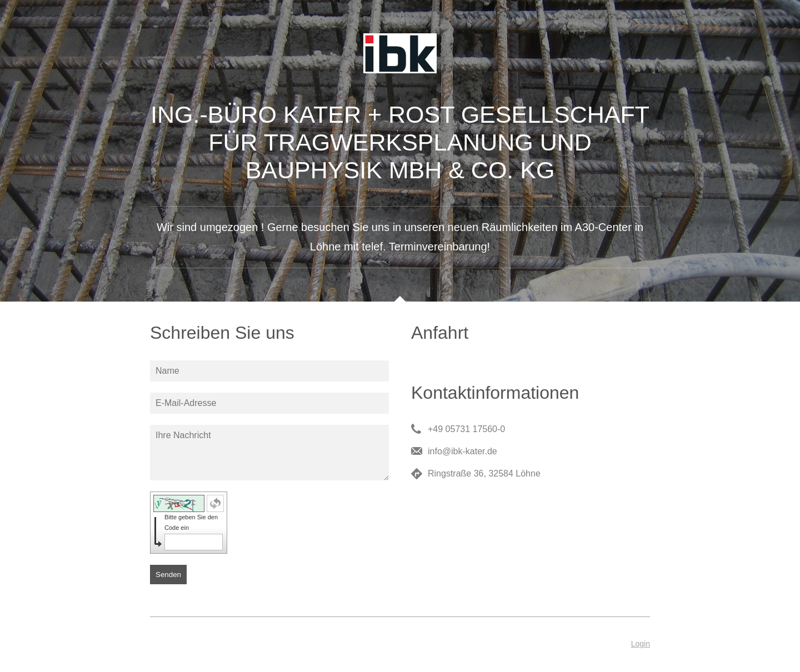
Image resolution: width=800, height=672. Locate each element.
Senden (168, 575)
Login (641, 644)
